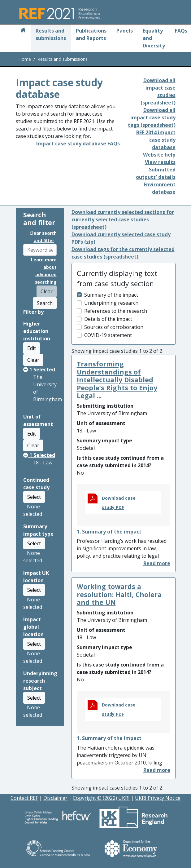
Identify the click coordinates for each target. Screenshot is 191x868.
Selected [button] (39, 370)
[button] (157, 563)
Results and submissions (51, 34)
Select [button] (34, 497)
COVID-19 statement (108, 335)
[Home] (23, 31)
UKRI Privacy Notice (158, 798)
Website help (159, 155)
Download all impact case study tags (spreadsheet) (152, 117)
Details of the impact (108, 319)
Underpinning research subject (40, 681)
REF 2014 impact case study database (156, 140)
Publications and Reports (91, 34)
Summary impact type (38, 530)
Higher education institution (37, 331)
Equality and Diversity (154, 38)
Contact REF (24, 798)
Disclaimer (55, 798)
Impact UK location (36, 577)
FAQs (181, 31)
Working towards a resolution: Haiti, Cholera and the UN (119, 594)
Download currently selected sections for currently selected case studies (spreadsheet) (123, 219)
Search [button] (45, 303)
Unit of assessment (38, 420)
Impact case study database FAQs (78, 144)
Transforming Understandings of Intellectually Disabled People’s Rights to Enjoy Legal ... (117, 380)
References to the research (116, 311)
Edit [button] (32, 348)
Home (25, 59)
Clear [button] (33, 360)
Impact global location (33, 627)
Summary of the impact (111, 295)
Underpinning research (111, 303)
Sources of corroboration (114, 327)
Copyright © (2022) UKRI (101, 798)
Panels (125, 31)
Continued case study (36, 484)
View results (160, 162)
